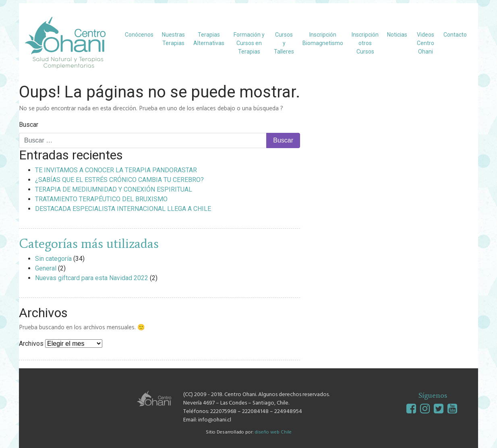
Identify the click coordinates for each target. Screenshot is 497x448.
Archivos (31, 344)
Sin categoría (53, 259)
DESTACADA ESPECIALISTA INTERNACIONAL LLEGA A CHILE (123, 209)
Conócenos (139, 35)
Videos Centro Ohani (426, 43)
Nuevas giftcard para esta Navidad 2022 (92, 278)
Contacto (455, 35)
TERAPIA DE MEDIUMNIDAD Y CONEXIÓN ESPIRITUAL (114, 189)
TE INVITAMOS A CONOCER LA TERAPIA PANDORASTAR (116, 170)
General (46, 268)
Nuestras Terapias (173, 39)
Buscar (29, 125)
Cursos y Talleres (284, 43)
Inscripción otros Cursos (365, 43)
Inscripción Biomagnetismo (323, 39)
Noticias (397, 35)
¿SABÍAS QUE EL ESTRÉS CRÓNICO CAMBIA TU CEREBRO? (119, 180)
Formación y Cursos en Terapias (249, 43)
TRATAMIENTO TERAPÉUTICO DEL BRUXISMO (101, 199)
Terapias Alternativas (209, 39)
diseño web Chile (273, 432)
